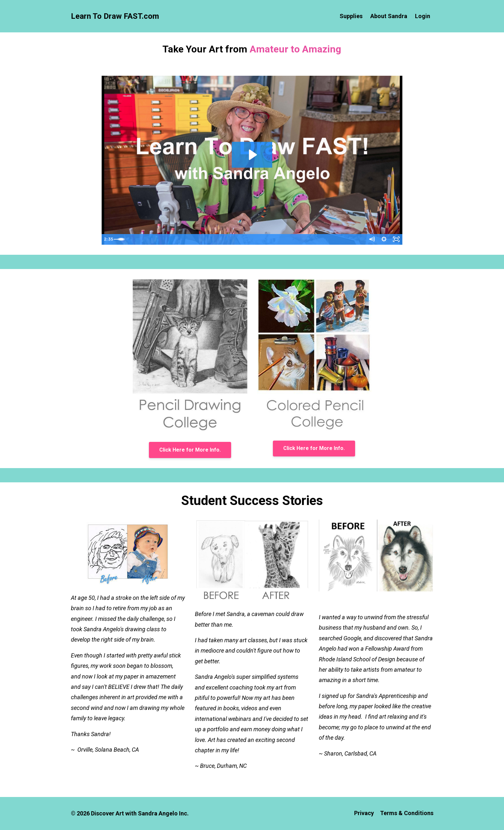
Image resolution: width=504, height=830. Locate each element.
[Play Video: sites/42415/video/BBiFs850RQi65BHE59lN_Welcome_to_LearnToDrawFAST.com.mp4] (252, 155)
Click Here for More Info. (190, 450)
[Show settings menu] (383, 240)
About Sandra (389, 16)
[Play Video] (108, 240)
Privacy (362, 813)
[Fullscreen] (396, 240)
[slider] (246, 240)
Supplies (351, 16)
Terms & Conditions (407, 813)
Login (423, 16)
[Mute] (370, 240)
